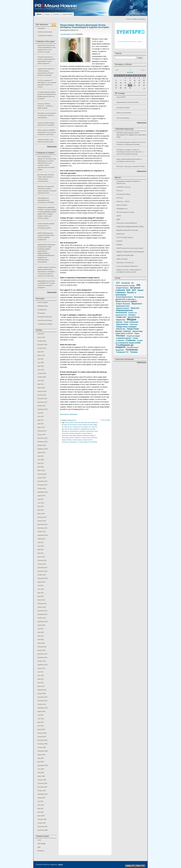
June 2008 (41, 769)
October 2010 (42, 704)
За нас (47, 14)
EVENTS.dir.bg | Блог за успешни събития (130, 248)
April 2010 (41, 726)
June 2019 (41, 370)
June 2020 (41, 363)
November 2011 (42, 657)
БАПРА (119, 216)
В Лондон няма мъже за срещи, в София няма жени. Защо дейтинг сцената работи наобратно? (47, 60)
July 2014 (41, 542)
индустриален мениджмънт (72, 429)
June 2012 (41, 632)
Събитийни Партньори (45, 317)
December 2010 (42, 697)
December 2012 (42, 611)
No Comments (106, 420)
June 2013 (41, 589)
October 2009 (42, 747)
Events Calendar (43, 302)
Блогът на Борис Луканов (125, 237)
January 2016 (42, 478)
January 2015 (42, 521)
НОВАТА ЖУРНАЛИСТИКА (125, 255)
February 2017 (42, 431)
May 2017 (41, 420)
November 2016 (42, 442)
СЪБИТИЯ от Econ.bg (123, 187)
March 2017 (41, 427)
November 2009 (42, 744)
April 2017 (41, 424)
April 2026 (41, 334)
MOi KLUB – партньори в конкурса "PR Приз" (131, 166)
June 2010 (41, 719)
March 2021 (41, 355)
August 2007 (41, 798)
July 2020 (41, 359)
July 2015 (41, 499)
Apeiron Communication (124, 113)
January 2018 (42, 395)
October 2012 (42, 618)
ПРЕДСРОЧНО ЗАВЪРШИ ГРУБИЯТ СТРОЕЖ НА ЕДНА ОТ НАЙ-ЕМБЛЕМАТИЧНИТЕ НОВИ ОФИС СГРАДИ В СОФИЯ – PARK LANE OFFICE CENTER (47, 213)
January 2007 (42, 823)
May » (143, 70)
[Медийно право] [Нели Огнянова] (127, 230)
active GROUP (121, 97)
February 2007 (42, 819)
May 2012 (41, 636)
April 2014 (41, 553)
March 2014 (41, 557)
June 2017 (41, 416)
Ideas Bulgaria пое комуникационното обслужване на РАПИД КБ (46, 200)
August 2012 (41, 625)
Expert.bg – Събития (123, 201)
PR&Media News (43, 306)
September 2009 (43, 751)
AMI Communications (123, 118)
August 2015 (41, 496)
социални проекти (87, 440)
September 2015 (43, 492)
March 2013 (41, 600)
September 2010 (43, 708)
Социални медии (77, 440)
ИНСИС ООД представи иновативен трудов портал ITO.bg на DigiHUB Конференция (46, 236)
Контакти (56, 14)
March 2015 (41, 514)
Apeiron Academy (122, 205)
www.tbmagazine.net (67, 34)
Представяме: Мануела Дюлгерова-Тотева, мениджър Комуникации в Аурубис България (84, 26)
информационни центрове (88, 429)
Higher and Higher (122, 259)
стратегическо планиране (69, 442)
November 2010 (42, 701)
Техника (134, 352)
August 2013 (41, 582)
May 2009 (41, 758)
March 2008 (41, 776)
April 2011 (41, 683)
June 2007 (41, 805)
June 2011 (41, 675)
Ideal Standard (92, 423)
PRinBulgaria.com (122, 209)
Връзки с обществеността (75, 427)
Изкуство (135, 308)
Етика (93, 427)
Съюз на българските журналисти (127, 266)
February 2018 (42, 391)
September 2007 (43, 794)
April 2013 (41, 596)
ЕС (90, 427)
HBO (86, 423)
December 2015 (42, 481)
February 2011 (42, 690)
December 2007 (42, 783)
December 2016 (42, 438)
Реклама (69, 440)
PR (68, 425)
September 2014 (43, 535)
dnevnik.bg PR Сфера (123, 194)
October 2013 (42, 575)
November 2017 (42, 402)
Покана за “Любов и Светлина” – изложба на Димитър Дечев (45, 106)
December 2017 (42, 399)
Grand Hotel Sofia (79, 423)
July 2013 (41, 586)
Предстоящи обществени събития (129, 332)
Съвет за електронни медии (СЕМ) (129, 342)
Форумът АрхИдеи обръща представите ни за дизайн (46, 124)
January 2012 (42, 650)
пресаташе (94, 438)
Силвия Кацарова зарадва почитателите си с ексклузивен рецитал (46, 226)
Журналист (137, 304)
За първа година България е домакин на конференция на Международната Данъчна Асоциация (47, 95)
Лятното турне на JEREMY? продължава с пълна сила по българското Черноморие (47, 132)
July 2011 (41, 672)
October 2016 (42, 445)
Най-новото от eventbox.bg (125, 263)
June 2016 (41, 460)
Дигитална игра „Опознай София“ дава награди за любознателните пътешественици (46, 178)
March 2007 (41, 816)
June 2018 (41, 381)
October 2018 (42, 377)
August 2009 (41, 755)
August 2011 (41, 668)
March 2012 (41, 643)
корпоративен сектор (92, 431)
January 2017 (42, 434)
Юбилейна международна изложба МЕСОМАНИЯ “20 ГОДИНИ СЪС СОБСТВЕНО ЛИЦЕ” (131, 135)
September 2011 (43, 665)
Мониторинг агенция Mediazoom (127, 223)
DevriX (61, 865)
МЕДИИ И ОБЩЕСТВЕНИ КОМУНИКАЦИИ (130, 252)
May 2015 (41, 506)
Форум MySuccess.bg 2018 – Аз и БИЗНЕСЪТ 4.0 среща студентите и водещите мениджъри (47, 284)
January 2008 (42, 780)
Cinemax (67, 423)
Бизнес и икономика (126, 294)
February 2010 (42, 733)
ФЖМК (86, 442)
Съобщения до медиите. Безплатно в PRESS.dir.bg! (128, 182)
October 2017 (42, 406)
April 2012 (41, 639)
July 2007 (41, 801)
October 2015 (42, 488)
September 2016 (43, 449)
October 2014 (42, 532)
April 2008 (41, 773)
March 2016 (41, 470)
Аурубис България (88, 425)
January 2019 (42, 373)
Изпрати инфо (67, 14)
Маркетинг (80, 435)
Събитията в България (45, 32)
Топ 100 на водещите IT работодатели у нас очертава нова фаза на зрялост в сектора (47, 84)
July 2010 (41, 715)
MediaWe (119, 245)
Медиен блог (121, 234)
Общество (78, 438)
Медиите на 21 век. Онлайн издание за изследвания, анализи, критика (129, 271)
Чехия (90, 442)
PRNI (77, 30)
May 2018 (41, 384)
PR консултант (74, 425)
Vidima (80, 425)
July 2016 (41, 456)
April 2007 (41, 812)
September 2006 (43, 830)
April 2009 (41, 762)
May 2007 (41, 809)
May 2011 (41, 679)
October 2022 (42, 348)
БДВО (118, 219)
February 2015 (42, 517)
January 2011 (42, 693)
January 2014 (42, 564)
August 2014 (41, 539)
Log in (39, 840)
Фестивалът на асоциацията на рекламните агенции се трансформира (47, 115)
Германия (86, 427)
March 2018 (41, 388)
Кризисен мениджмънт (76, 433)
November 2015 (42, 485)
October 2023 (42, 341)
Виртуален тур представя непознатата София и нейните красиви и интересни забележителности (47, 190)
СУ (77, 442)
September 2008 (43, 765)
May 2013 (41, 593)
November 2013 (42, 571)
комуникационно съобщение (77, 431)
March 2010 (41, 729)
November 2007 (42, 787)
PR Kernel (120, 191)
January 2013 (42, 607)
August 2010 (41, 711)
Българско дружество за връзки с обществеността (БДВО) (130, 299)
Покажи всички (52, 146)
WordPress (41, 851)
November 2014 (42, 528)
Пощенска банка (86, 438)
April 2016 (41, 467)
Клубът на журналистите (126, 314)
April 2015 (41, 510)
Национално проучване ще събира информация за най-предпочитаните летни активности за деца (47, 49)
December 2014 (42, 524)
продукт (64, 440)
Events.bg (120, 198)
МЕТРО (72, 438)
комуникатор (65, 431)
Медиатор (86, 435)
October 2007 (42, 791)
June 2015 (41, 503)
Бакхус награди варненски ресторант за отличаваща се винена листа (129, 160)
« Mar (117, 70)
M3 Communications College (125, 212)
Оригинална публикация (69, 414)
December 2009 (42, 740)
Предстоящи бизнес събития (127, 330)
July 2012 (41, 629)
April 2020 (41, 366)
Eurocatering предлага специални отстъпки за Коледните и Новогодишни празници (131, 143)
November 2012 (42, 614)
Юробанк (95, 442)
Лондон (85, 433)
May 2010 (41, 722)
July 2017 (41, 413)
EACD (72, 423)
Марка (75, 435)
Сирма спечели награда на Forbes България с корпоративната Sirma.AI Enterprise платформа (46, 72)
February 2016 (42, 474)
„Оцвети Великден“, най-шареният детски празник (46, 141)
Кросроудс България (123, 108)
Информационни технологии (124, 311)
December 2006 (42, 827)
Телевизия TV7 (122, 352)
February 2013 (42, 604)
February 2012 (42, 647)
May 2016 (41, 463)
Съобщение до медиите (124, 346)
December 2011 (42, 654)
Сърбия (81, 442)
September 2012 (43, 622)
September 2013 (43, 578)
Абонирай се (42, 28)
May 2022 (41, 352)
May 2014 (41, 550)
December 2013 (42, 568)
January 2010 (42, 737)
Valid (42, 844)
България (64, 427)
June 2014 (41, 546)
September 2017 (43, 409)
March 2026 (41, 337)
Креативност (65, 433)
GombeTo (119, 241)
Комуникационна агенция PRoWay (127, 102)
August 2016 (41, 452)
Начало (39, 14)
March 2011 (41, 686)
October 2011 (42, 661)
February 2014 (42, 560)
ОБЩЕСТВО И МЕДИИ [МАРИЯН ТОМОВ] (130, 227)
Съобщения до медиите (45, 35)
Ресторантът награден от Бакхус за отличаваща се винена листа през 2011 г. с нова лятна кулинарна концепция (130, 152)
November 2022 (42, 345)
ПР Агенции (41, 313)
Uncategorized (42, 310)
